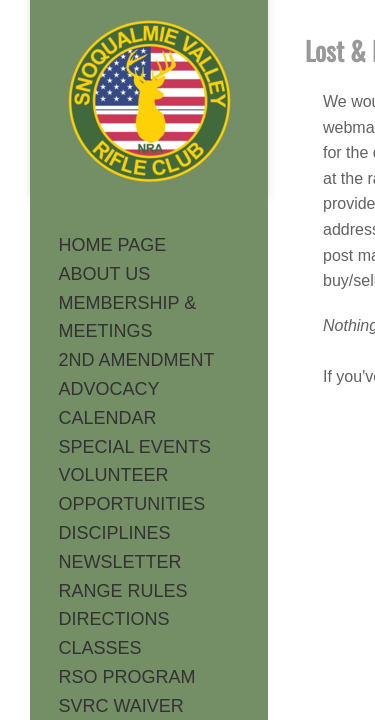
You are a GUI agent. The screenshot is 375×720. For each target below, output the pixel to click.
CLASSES (100, 648)
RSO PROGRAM (127, 677)
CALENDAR (108, 418)
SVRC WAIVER (121, 706)
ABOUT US (105, 274)
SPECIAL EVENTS (135, 447)
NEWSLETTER (120, 562)
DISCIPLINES (115, 533)
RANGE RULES (123, 591)
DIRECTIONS (114, 619)
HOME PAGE (113, 245)
